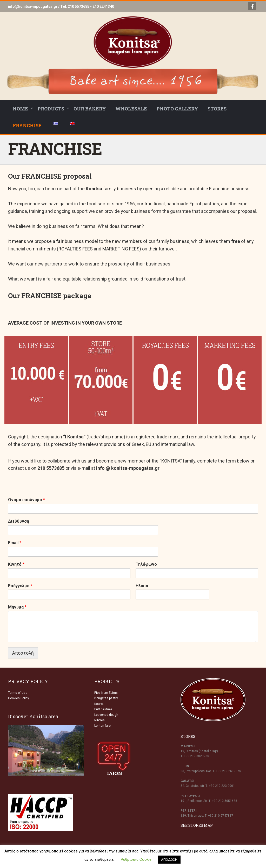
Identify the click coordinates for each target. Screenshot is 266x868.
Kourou (99, 704)
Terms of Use (18, 693)
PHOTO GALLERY (177, 109)
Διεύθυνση (19, 521)
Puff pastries (103, 709)
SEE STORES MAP (197, 825)
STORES (217, 109)
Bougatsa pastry (106, 698)
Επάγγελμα (20, 586)
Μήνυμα (17, 607)
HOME (20, 109)
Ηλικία (142, 586)
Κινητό (16, 564)
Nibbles (99, 720)
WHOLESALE (131, 109)
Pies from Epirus (106, 693)
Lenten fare (102, 726)
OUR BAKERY (90, 109)
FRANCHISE (27, 125)
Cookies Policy (19, 698)
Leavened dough (106, 715)
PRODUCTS (51, 109)
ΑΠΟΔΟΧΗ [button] (169, 860)
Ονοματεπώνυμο (26, 500)
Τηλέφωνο (146, 564)
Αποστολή (23, 653)
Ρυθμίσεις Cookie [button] (136, 859)
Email (15, 543)
